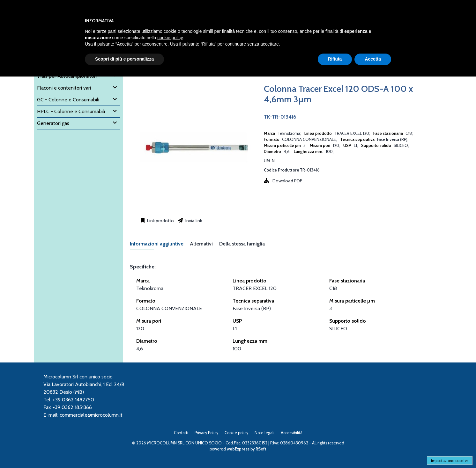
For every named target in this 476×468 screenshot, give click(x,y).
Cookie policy (236, 433)
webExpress (238, 449)
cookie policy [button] (170, 38)
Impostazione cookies (450, 461)
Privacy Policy (206, 433)
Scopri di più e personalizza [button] (124, 59)
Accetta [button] (373, 59)
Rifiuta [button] (335, 59)
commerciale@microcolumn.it (91, 415)
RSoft (261, 449)
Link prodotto (160, 221)
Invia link (193, 221)
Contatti (181, 433)
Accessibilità (292, 433)
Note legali (264, 433)
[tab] (160, 246)
